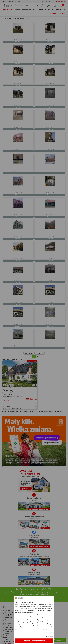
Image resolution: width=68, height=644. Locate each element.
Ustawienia (49, 636)
